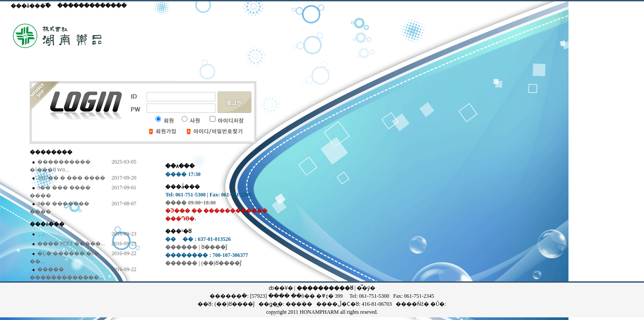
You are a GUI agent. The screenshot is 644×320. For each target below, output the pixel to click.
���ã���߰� (31, 6)
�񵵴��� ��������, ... (41, 234)
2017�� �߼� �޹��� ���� (71, 178)
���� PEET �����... (70, 244)
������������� (92, 6)
